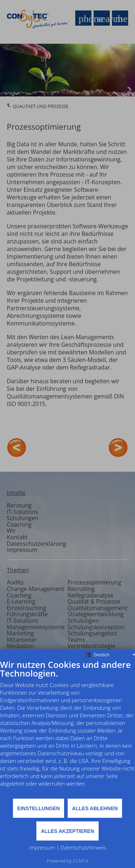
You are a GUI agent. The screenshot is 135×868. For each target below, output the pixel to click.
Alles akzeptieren (67, 831)
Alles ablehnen (95, 808)
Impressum (42, 848)
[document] (67, 729)
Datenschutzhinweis (83, 848)
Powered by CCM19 (67, 861)
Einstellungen (39, 808)
